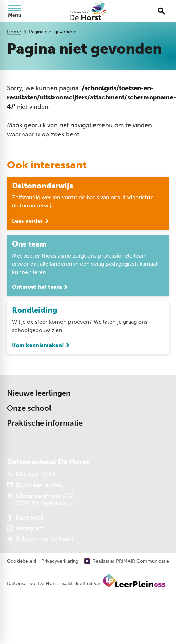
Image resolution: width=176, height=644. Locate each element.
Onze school (29, 408)
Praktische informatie (45, 423)
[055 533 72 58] (31, 474)
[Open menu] (14, 11)
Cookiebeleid (21, 561)
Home (14, 32)
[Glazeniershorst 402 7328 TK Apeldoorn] (40, 500)
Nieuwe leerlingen (39, 393)
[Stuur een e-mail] (35, 485)
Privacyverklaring (60, 561)
